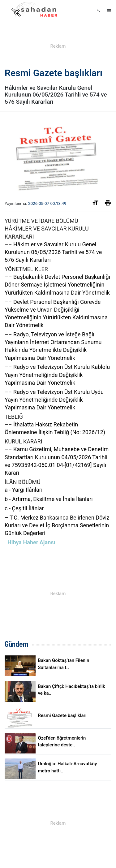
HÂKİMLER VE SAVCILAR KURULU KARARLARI (47, 232)
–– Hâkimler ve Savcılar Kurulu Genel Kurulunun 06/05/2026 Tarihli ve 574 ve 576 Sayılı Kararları (53, 252)
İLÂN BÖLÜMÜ (23, 482)
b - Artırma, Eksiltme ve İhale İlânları (49, 499)
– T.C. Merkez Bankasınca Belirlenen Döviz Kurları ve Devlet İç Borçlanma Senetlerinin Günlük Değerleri (57, 525)
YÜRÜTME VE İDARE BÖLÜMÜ (41, 221)
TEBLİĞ (14, 417)
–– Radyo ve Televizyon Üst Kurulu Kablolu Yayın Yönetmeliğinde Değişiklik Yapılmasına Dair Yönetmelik (57, 375)
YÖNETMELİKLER (26, 269)
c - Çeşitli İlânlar (24, 508)
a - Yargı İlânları (24, 490)
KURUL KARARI (24, 441)
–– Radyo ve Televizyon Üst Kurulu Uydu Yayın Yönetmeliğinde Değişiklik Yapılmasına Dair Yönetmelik (54, 400)
